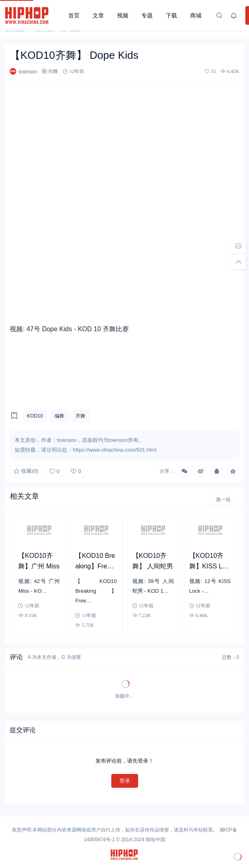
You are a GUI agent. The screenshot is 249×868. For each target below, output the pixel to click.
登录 (125, 781)
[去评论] (238, 246)
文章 (98, 15)
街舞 (53, 71)
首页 (74, 15)
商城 (196, 15)
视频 (123, 15)
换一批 (223, 499)
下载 (171, 15)
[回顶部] (238, 261)
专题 (147, 15)
